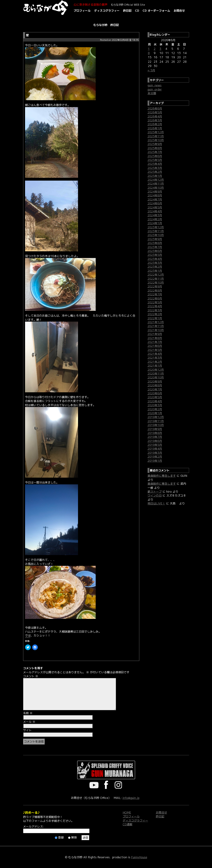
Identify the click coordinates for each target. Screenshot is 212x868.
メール (29, 722)
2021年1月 (155, 366)
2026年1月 (155, 128)
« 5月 (151, 70)
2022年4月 (155, 306)
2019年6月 (155, 441)
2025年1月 (155, 176)
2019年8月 (155, 433)
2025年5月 (155, 160)
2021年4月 (155, 354)
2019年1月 (155, 461)
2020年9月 (155, 382)
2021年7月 (155, 342)
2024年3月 (155, 215)
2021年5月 (155, 350)
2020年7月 (155, 389)
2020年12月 (156, 370)
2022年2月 (155, 314)
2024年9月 (155, 192)
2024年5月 (155, 207)
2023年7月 (155, 247)
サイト (27, 730)
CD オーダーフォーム (156, 11)
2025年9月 (155, 144)
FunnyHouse (139, 857)
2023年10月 (156, 235)
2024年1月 (155, 223)
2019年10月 (156, 425)
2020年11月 (156, 374)
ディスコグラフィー (107, 11)
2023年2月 (155, 267)
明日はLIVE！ (156, 503)
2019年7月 (155, 437)
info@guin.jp (131, 798)
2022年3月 (155, 310)
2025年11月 (156, 136)
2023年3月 (155, 263)
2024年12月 (156, 180)
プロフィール (82, 11)
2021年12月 (156, 322)
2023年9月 (155, 239)
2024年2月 (155, 219)
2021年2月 (155, 362)
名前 (28, 713)
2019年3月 (155, 453)
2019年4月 (155, 449)
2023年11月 (156, 231)
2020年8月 (155, 385)
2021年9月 (155, 334)
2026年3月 (155, 120)
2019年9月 (155, 429)
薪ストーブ (155, 492)
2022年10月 (156, 283)
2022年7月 (155, 294)
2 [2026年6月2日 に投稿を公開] (155, 49)
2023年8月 (155, 243)
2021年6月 (155, 346)
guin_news (155, 85)
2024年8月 (155, 195)
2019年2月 (155, 457)
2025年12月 (156, 132)
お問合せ (179, 11)
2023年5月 (155, 255)
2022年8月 (155, 291)
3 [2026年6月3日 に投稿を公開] (160, 49)
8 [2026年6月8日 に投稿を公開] (149, 53)
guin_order (155, 89)
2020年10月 (156, 377)
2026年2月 (155, 124)
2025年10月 (156, 140)
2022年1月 (155, 318)
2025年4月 (155, 164)
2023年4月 (155, 259)
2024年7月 (155, 200)
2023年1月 (155, 271)
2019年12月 (156, 417)
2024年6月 (155, 203)
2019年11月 (156, 421)
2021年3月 (155, 358)
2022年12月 (156, 275)
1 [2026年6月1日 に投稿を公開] (149, 49)
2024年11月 (156, 184)
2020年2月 (155, 409)
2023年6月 (155, 251)
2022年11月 (156, 279)
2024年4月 (155, 211)
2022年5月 (155, 302)
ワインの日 (155, 495)
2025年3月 (155, 168)
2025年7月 (155, 152)
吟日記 (127, 11)
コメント (31, 676)
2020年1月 (155, 413)
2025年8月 (155, 148)
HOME (127, 813)
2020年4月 (155, 401)
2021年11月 (156, 326)
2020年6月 (155, 393)
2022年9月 (155, 286)
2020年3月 (155, 405)
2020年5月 (155, 397)
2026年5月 (155, 112)
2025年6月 (155, 156)
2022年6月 (155, 298)
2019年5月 (155, 445)
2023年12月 (156, 227)
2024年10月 (156, 188)
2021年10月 (156, 330)
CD (137, 11)
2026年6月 (155, 108)
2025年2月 (155, 172)
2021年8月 (155, 338)
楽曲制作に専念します (162, 476)
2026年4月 (155, 116)
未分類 (152, 93)
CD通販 (128, 824)
